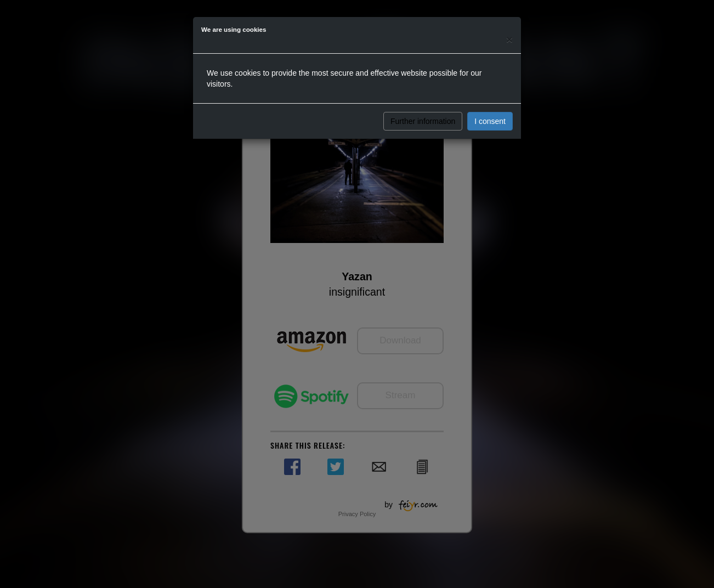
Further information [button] (423, 121)
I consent (490, 121)
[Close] (509, 39)
